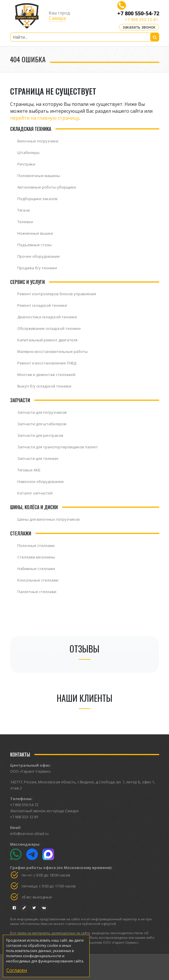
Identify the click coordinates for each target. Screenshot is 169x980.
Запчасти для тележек (38, 458)
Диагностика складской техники (47, 317)
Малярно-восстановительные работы (53, 351)
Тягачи (24, 210)
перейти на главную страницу (45, 118)
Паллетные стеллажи (37, 592)
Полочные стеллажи (36, 546)
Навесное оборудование (41, 481)
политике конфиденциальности (34, 956)
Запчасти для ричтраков (40, 435)
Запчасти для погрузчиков (42, 412)
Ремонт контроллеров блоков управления (57, 294)
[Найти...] (85, 37)
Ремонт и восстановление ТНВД (47, 363)
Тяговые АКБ (29, 470)
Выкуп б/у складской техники (44, 386)
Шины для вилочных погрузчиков (49, 519)
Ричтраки (26, 164)
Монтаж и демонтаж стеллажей (46, 375)
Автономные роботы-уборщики (47, 187)
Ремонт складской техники (42, 305)
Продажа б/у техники (37, 268)
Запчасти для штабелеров (42, 424)
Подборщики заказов (37, 199)
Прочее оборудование (39, 256)
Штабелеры (28, 153)
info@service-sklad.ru (29, 834)
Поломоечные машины (39, 176)
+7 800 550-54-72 (138, 13)
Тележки (25, 222)
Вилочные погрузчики (38, 141)
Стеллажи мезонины (36, 557)
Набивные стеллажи (36, 569)
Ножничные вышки (35, 233)
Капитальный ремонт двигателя (47, 340)
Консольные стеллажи (38, 580)
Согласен (17, 970)
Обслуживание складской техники (49, 328)
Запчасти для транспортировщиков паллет (58, 447)
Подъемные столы (35, 245)
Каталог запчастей (35, 493)
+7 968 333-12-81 (141, 19)
